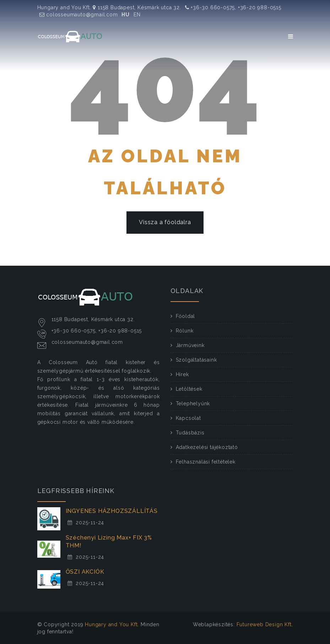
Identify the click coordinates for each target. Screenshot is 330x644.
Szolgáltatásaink (196, 360)
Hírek (182, 374)
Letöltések (189, 389)
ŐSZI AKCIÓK (85, 572)
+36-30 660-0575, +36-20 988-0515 (233, 7)
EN (137, 15)
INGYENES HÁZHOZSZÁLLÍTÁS (112, 511)
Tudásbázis (190, 433)
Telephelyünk (193, 404)
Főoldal (186, 316)
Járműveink (190, 345)
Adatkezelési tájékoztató (207, 447)
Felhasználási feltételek (206, 462)
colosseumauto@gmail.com (79, 15)
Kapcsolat (188, 418)
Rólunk (185, 331)
